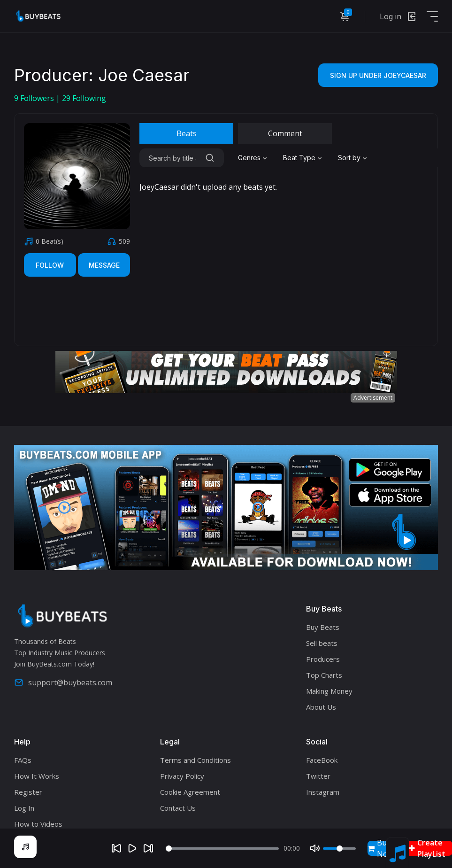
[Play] (132, 848)
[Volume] (339, 849)
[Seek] (222, 849)
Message (104, 265)
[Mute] (315, 848)
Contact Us (178, 808)
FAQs (23, 760)
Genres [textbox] (249, 158)
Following (84, 98)
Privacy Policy (182, 776)
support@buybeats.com (63, 682)
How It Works (37, 776)
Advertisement (373, 398)
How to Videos (38, 824)
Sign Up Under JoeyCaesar (378, 75)
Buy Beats (323, 627)
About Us (321, 707)
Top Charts (324, 675)
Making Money (329, 691)
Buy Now (380, 848)
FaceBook (322, 760)
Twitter (318, 776)
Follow (50, 265)
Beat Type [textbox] (299, 158)
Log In (24, 808)
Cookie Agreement (190, 792)
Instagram (323, 792)
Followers (35, 98)
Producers (323, 659)
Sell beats (322, 643)
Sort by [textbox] (349, 158)
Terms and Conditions (195, 760)
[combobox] (253, 158)
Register (28, 792)
